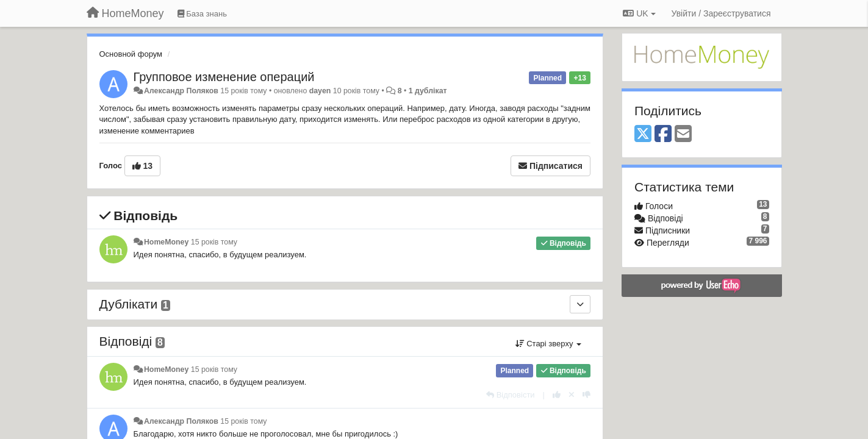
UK (639, 13)
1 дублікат (428, 91)
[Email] (683, 134)
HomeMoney (166, 242)
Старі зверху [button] (548, 344)
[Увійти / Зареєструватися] (721, 13)
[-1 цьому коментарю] (586, 395)
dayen (320, 91)
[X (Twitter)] (643, 134)
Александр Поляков (181, 91)
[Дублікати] (580, 304)
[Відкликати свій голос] (572, 395)
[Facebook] (663, 134)
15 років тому (214, 242)
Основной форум (131, 54)
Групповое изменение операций (224, 77)
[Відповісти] (511, 395)
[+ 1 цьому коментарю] (557, 395)
